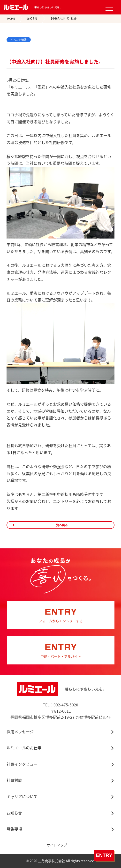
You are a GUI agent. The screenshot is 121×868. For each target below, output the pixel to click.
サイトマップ (57, 845)
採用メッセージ (20, 731)
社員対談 (14, 780)
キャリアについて (22, 796)
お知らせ (32, 18)
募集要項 (14, 829)
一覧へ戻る (60, 525)
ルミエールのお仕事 (24, 748)
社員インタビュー (22, 764)
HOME (11, 18)
